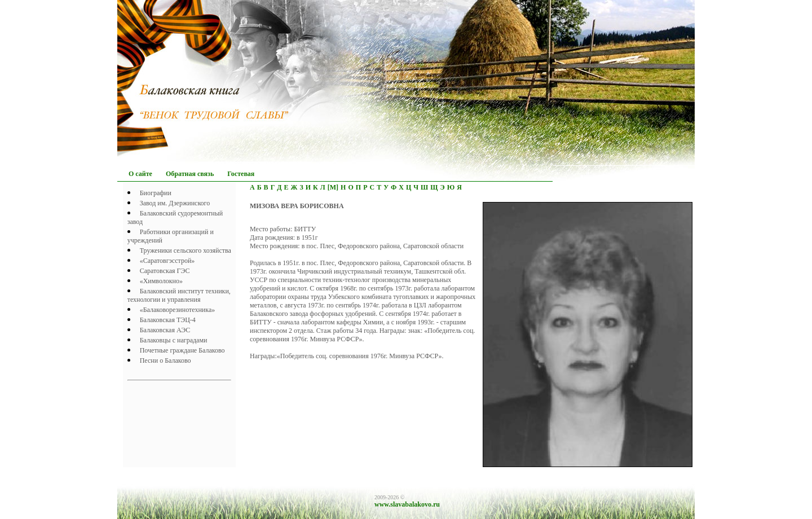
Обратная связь (190, 174)
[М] (333, 187)
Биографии (156, 193)
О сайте (140, 174)
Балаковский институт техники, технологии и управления (179, 295)
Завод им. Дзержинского (175, 203)
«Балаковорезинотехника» (178, 310)
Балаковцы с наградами (174, 340)
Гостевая (241, 174)
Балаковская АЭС (165, 330)
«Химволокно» (161, 281)
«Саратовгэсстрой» (167, 261)
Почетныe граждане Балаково (182, 350)
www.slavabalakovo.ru (407, 504)
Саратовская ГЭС (165, 271)
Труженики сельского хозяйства (186, 250)
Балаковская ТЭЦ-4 (168, 320)
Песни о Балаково (166, 360)
